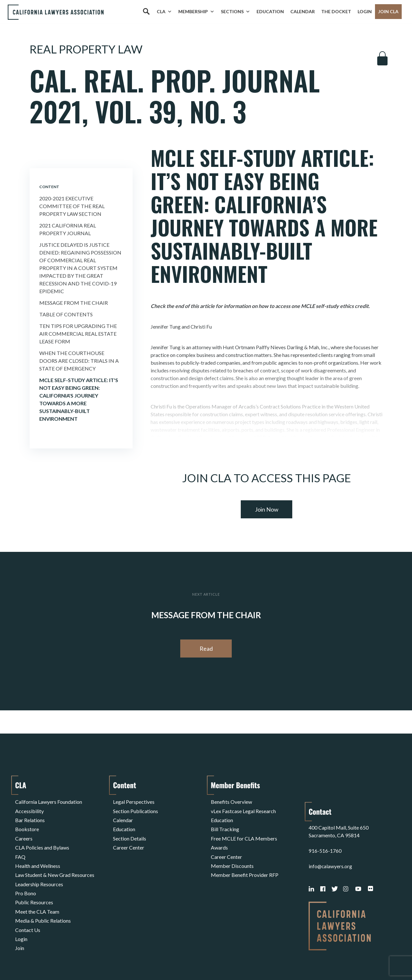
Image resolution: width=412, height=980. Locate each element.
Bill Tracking (225, 824)
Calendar (303, 11)
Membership (196, 12)
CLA (164, 12)
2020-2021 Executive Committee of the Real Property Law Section (72, 206)
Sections (235, 12)
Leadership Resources (39, 871)
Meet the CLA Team (37, 894)
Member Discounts (232, 855)
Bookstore (27, 824)
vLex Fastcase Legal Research (243, 809)
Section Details (130, 832)
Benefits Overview (231, 801)
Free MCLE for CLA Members (244, 832)
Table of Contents (66, 314)
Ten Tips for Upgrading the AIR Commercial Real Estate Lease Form (78, 334)
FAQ (20, 847)
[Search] (146, 12)
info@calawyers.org (331, 842)
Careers (24, 832)
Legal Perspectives (134, 801)
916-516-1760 (325, 827)
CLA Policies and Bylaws (42, 840)
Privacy (68, 959)
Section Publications (136, 809)
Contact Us (28, 909)
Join (20, 925)
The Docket (336, 11)
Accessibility (29, 809)
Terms (43, 959)
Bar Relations (30, 817)
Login (365, 11)
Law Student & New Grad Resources (55, 863)
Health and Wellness (38, 855)
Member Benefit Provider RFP (245, 863)
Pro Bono (26, 878)
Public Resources (34, 886)
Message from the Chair (74, 303)
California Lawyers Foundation (49, 801)
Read (206, 649)
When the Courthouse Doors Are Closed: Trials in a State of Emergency (79, 361)
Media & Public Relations (43, 902)
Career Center (129, 840)
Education (270, 11)
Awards (219, 840)
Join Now (267, 509)
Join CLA (388, 11)
